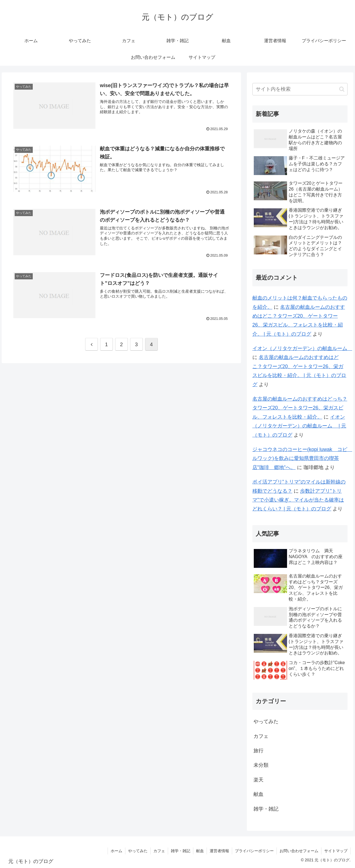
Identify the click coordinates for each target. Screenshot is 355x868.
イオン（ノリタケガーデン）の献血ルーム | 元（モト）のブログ (299, 426)
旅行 (258, 751)
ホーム (116, 851)
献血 (258, 794)
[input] (300, 89)
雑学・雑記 (266, 809)
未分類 (261, 765)
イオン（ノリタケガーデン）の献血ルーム (302, 348)
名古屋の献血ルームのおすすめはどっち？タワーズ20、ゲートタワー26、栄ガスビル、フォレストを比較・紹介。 (300, 408)
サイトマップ (336, 851)
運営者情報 (219, 851)
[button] (342, 89)
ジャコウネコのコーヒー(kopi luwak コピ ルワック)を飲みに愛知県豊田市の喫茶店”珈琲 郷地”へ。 (302, 458)
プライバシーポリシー (254, 851)
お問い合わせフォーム (299, 851)
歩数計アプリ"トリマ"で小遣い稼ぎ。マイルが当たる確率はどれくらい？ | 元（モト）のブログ (298, 500)
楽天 (258, 780)
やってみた (266, 722)
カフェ (261, 736)
